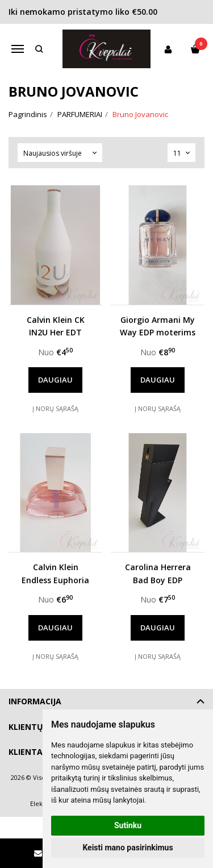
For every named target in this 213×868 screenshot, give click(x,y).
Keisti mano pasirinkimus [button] (128, 848)
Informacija (35, 701)
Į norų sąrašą (55, 408)
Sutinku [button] (128, 825)
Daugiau (55, 380)
